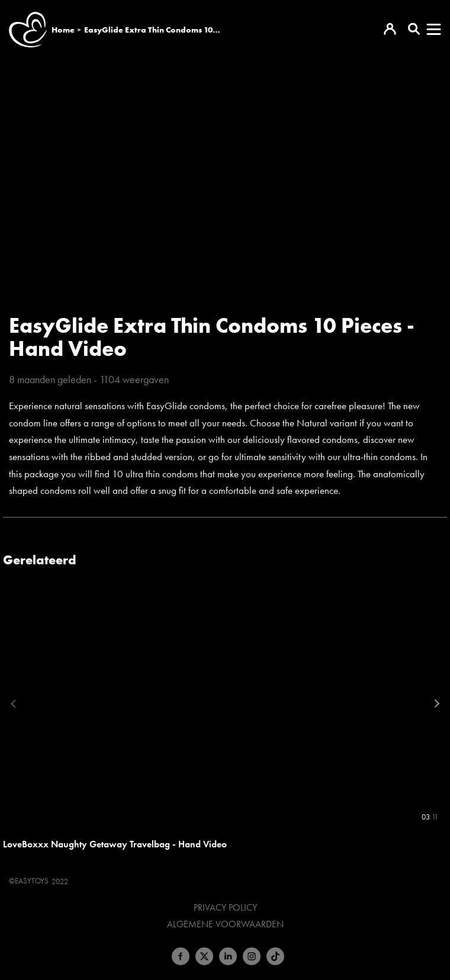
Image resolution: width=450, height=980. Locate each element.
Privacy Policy (225, 908)
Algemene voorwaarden (225, 924)
